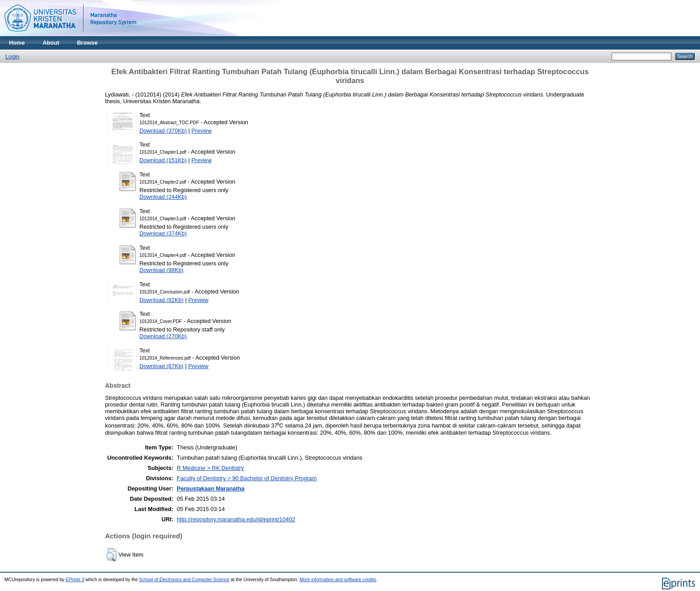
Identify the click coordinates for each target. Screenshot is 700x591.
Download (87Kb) (161, 366)
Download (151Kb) (163, 160)
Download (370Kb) (163, 131)
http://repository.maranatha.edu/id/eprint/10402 (236, 519)
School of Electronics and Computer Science (185, 580)
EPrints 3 (75, 580)
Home (17, 43)
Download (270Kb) (163, 336)
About (51, 43)
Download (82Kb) (161, 300)
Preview (202, 131)
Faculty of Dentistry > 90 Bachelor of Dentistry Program (247, 478)
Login (12, 57)
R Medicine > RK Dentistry (210, 468)
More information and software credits (338, 580)
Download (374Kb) (163, 233)
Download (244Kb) (163, 197)
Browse (87, 43)
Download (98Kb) (161, 270)
